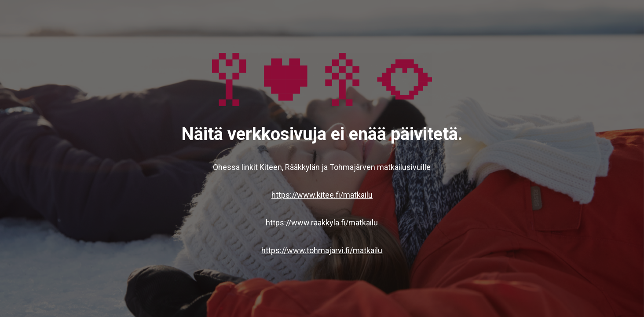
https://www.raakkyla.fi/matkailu (322, 223)
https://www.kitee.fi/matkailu (322, 195)
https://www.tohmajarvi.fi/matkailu (322, 250)
